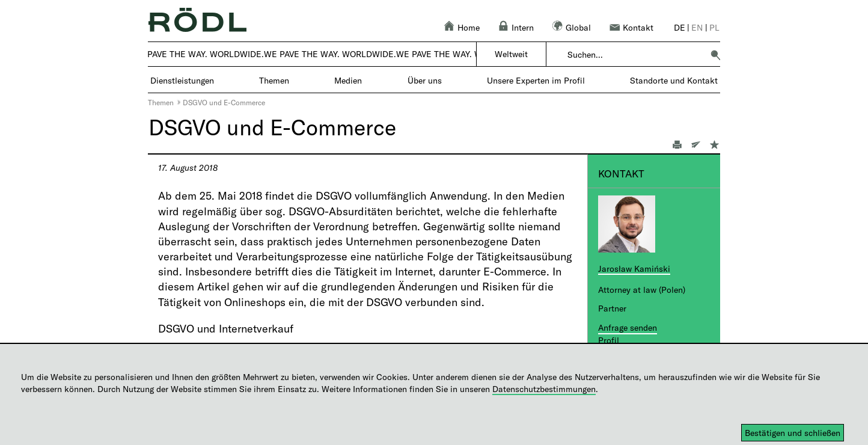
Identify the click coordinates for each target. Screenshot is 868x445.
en (697, 27)
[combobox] (635, 55)
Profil (609, 340)
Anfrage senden (628, 327)
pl (714, 27)
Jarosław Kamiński (634, 269)
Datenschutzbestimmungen (544, 389)
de (680, 27)
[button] (715, 55)
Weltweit (511, 54)
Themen (161, 102)
